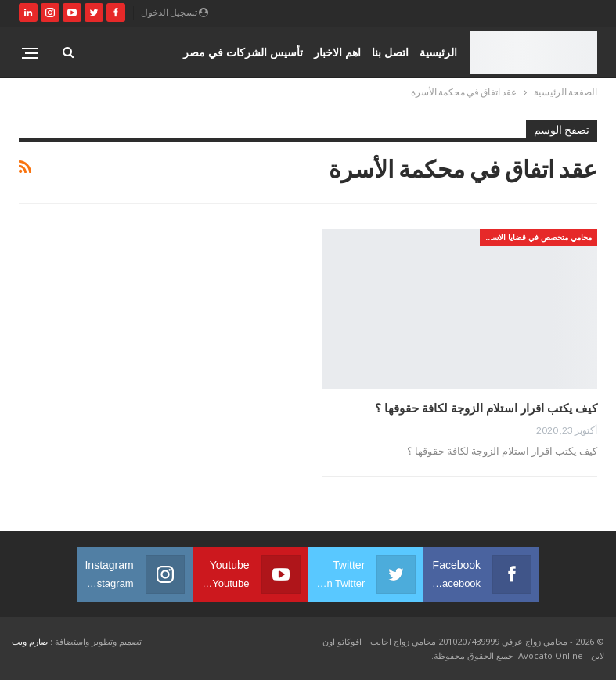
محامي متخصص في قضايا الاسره (538, 237)
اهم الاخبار (337, 52)
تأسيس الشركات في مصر (243, 52)
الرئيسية (438, 52)
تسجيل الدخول (175, 12)
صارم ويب (30, 641)
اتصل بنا (390, 52)
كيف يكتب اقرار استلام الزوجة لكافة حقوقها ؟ (486, 408)
